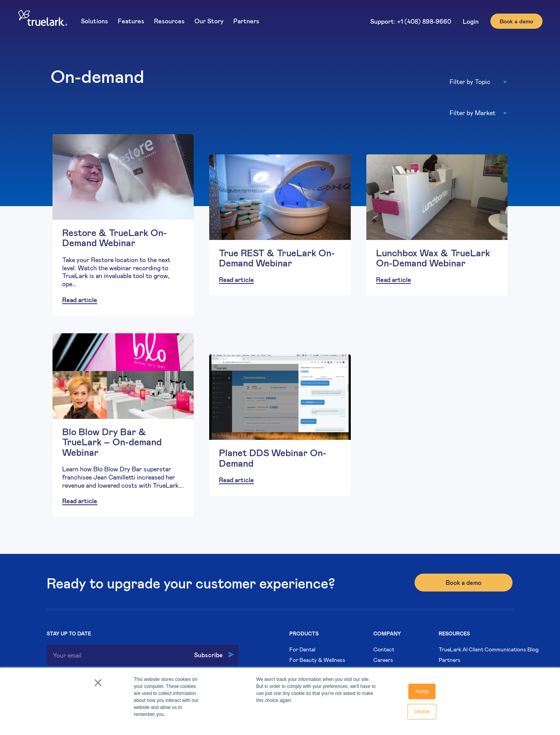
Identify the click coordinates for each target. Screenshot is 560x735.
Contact (384, 649)
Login (471, 21)
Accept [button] (422, 691)
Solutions (94, 21)
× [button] (98, 685)
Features (131, 21)
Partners (246, 21)
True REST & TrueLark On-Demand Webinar (277, 258)
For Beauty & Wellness (317, 660)
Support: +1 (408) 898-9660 (411, 21)
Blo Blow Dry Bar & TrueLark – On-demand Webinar (112, 442)
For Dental (302, 649)
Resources (169, 21)
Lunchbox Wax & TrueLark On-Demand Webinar (433, 258)
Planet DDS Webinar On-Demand (273, 458)
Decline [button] (422, 712)
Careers (383, 660)
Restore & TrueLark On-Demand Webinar (115, 237)
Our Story (209, 21)
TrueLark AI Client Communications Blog (489, 649)
